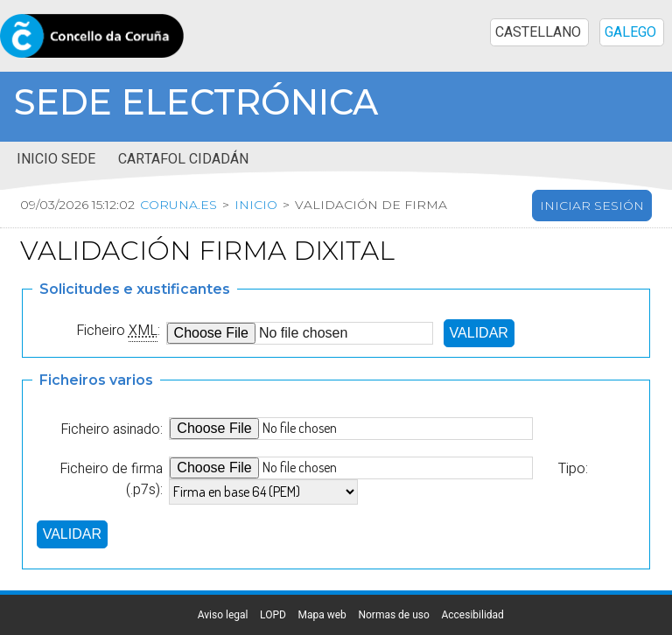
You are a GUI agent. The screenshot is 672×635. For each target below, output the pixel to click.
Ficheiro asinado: (112, 429)
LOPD (273, 615)
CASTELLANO (538, 32)
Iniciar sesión (592, 206)
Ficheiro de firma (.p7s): (111, 479)
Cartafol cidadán (183, 159)
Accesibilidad (472, 615)
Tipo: (573, 469)
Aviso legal (223, 615)
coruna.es (178, 205)
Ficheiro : (118, 331)
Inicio (256, 205)
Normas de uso (393, 615)
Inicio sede (56, 159)
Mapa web (322, 615)
